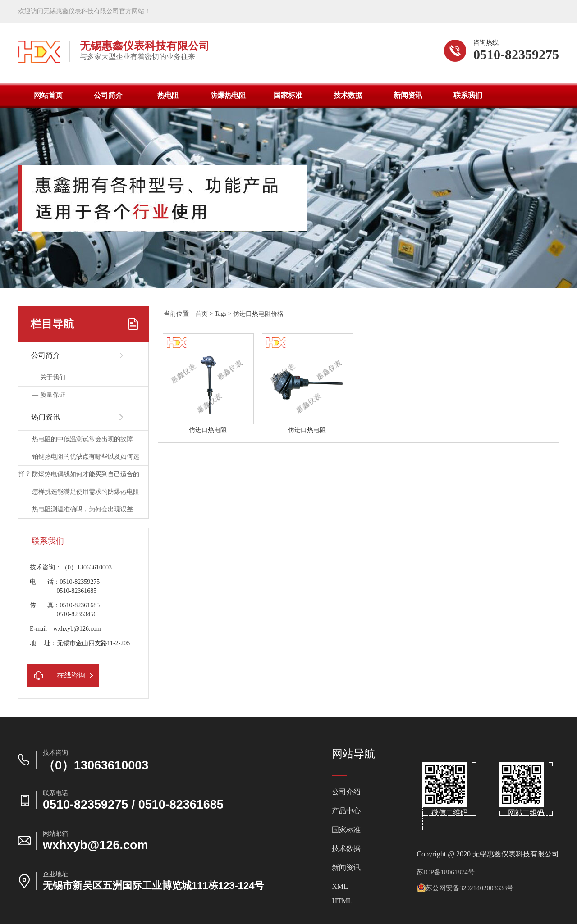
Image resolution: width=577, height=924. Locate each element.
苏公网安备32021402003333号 (465, 888)
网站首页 (48, 95)
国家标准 (288, 95)
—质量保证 (49, 395)
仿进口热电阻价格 (258, 314)
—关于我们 (49, 377)
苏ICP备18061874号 (445, 872)
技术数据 (348, 95)
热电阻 (168, 95)
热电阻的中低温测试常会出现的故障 (82, 439)
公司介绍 (346, 792)
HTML (342, 901)
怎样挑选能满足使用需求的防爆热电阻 (86, 492)
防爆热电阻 (228, 95)
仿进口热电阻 (208, 430)
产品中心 (346, 811)
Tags (220, 314)
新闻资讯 (408, 95)
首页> (205, 314)
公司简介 (108, 95)
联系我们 (468, 95)
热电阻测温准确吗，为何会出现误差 (82, 509)
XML (340, 887)
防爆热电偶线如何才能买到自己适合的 (86, 474)
